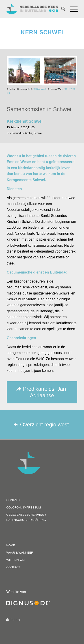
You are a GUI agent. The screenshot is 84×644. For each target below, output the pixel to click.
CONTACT (13, 500)
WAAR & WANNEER (20, 553)
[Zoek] (61, 9)
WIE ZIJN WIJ (15, 560)
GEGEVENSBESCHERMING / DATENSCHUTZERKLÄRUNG (26, 517)
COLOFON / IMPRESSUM (24, 507)
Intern (15, 620)
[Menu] (72, 9)
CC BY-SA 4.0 (39, 89)
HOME (11, 545)
